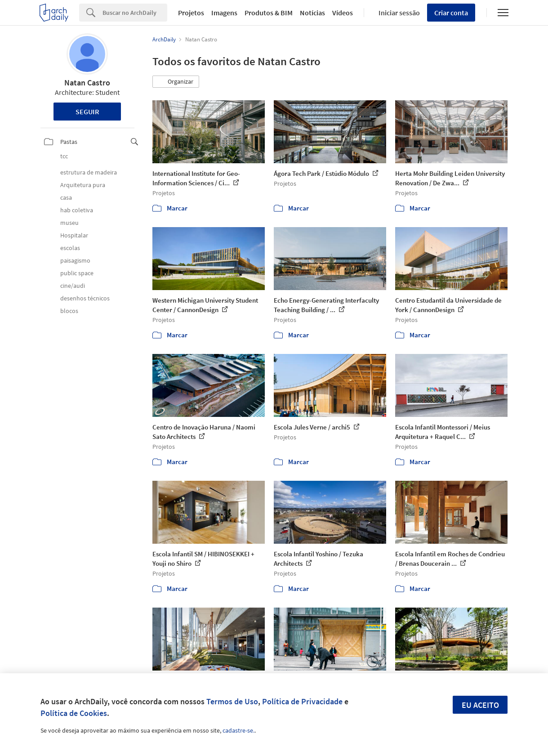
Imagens (224, 13)
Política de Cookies (74, 713)
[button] (176, 82)
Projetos (191, 13)
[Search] (135, 13)
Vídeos (343, 13)
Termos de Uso (232, 701)
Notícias (312, 13)
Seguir (87, 112)
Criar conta (451, 13)
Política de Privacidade (302, 701)
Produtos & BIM (269, 13)
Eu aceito (480, 705)
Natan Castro (87, 83)
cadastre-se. (238, 730)
